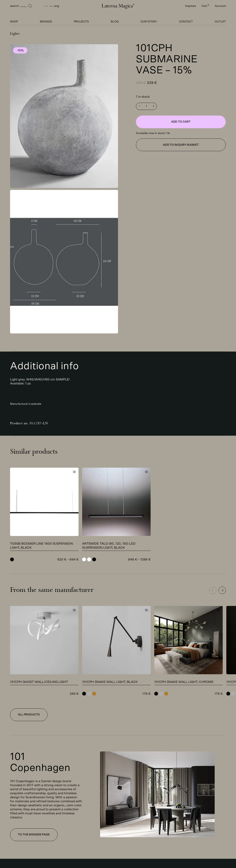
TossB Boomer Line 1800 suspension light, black (41, 546)
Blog (115, 22)
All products (29, 715)
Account (220, 6)
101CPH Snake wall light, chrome (184, 682)
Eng (57, 6)
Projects (81, 22)
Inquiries (190, 6)
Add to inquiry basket (181, 145)
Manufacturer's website (26, 404)
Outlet (220, 22)
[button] (222, 590)
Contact (186, 22)
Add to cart (181, 122)
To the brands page (34, 835)
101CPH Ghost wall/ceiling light (39, 682)
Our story (149, 22)
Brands (46, 22)
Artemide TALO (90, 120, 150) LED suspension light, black (109, 546)
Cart (205, 6)
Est (46, 6)
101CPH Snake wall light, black (110, 682)
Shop (14, 22)
